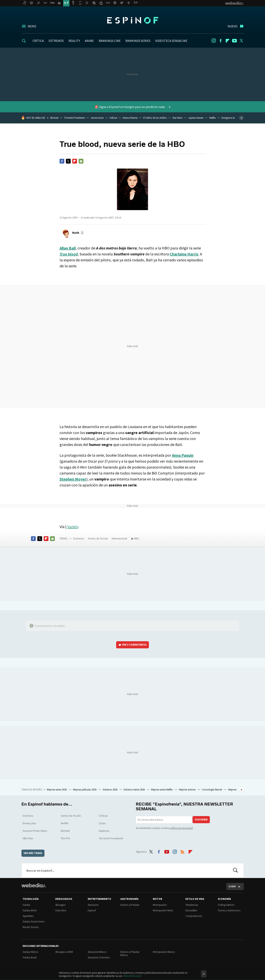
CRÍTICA (38, 41)
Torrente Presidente (74, 118)
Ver (134, 645)
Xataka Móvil (30, 910)
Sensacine (93, 905)
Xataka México (30, 952)
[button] (78, 233)
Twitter (241, 41)
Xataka (26, 905)
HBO (137, 538)
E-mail (81, 161)
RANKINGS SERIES (138, 41)
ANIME (89, 41)
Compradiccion (194, 916)
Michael (54, 118)
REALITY (74, 41)
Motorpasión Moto (163, 910)
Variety (73, 527)
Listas (102, 823)
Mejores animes (188, 790)
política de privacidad (181, 828)
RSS (182, 851)
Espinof (133, 20)
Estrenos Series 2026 (134, 790)
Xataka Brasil (30, 957)
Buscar (235, 870)
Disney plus (29, 823)
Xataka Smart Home (33, 922)
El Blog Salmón (226, 905)
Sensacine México (97, 952)
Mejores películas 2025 (85, 790)
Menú (32, 26)
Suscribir (201, 820)
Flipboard (227, 41)
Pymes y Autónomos (229, 910)
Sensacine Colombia (99, 957)
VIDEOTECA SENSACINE (171, 41)
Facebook (221, 41)
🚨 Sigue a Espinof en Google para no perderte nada (130, 107)
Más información (133, 976)
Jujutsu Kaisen (196, 118)
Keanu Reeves (130, 118)
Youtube (234, 41)
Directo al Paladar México (130, 954)
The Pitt (65, 838)
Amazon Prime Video (35, 831)
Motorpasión (160, 905)
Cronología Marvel (212, 790)
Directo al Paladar (130, 905)
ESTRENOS (56, 41)
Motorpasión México (164, 952)
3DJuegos (60, 905)
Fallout (113, 118)
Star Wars (177, 118)
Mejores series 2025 (57, 790)
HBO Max (28, 838)
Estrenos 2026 (110, 790)
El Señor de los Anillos (155, 118)
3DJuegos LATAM (64, 952)
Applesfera (28, 916)
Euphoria (104, 831)
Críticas (103, 816)
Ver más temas (33, 853)
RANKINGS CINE (110, 41)
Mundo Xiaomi (31, 927)
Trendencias (192, 905)
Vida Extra (61, 910)
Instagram (214, 41)
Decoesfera (191, 910)
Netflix (212, 118)
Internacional (119, 538)
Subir (232, 886)
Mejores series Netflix (162, 790)
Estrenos (79, 538)
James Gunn (97, 118)
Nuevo (233, 26)
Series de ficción (98, 538)
